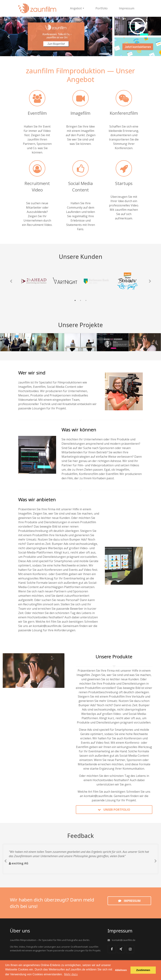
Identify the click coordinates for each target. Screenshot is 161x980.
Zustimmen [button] (143, 970)
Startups (124, 183)
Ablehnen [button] (121, 970)
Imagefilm (80, 113)
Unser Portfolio (117, 810)
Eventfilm (37, 113)
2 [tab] (80, 300)
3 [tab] (86, 300)
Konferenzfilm (124, 113)
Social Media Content (80, 187)
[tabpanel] (34, 281)
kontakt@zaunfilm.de (47, 626)
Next (150, 281)
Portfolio (102, 8)
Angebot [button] (76, 8)
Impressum (127, 8)
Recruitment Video (37, 187)
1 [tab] (75, 300)
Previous (11, 281)
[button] (8, 36)
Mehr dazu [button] (71, 974)
